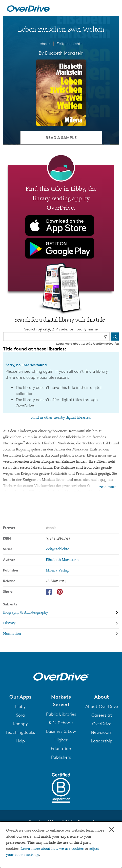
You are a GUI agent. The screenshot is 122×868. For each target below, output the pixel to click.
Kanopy (21, 724)
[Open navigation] (113, 8)
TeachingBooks (20, 732)
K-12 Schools (61, 723)
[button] (20, 697)
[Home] (29, 8)
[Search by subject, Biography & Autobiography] (61, 613)
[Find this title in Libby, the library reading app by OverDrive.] (61, 228)
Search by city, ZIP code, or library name (61, 329)
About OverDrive (102, 706)
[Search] (115, 337)
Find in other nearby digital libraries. (61, 418)
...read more (106, 487)
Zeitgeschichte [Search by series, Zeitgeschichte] (57, 549)
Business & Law (61, 731)
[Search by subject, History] (61, 623)
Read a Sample (61, 137)
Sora (20, 715)
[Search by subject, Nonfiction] (61, 634)
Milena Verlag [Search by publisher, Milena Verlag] (57, 570)
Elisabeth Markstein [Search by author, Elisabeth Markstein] (64, 53)
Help (20, 741)
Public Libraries (61, 714)
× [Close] (112, 830)
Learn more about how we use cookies (52, 849)
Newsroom (102, 732)
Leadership (102, 741)
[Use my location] (105, 337)
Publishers (61, 757)
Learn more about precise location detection (88, 343)
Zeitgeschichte (69, 44)
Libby (21, 706)
